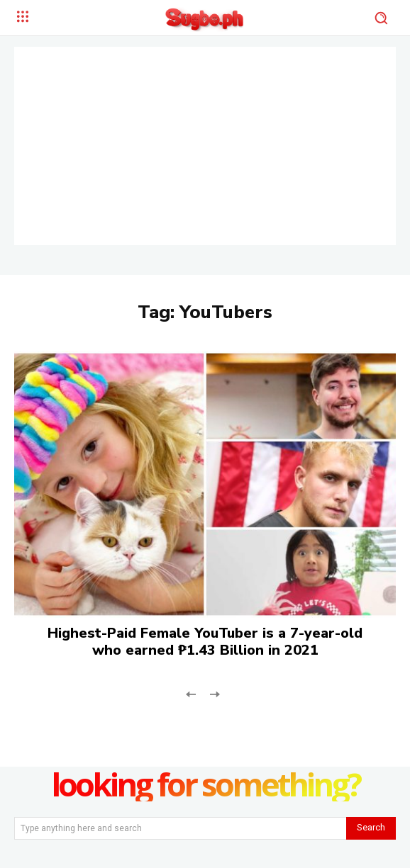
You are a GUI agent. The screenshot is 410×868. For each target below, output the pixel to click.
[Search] (371, 828)
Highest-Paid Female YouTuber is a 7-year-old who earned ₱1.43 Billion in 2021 (205, 642)
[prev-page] (191, 693)
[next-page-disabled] (214, 693)
